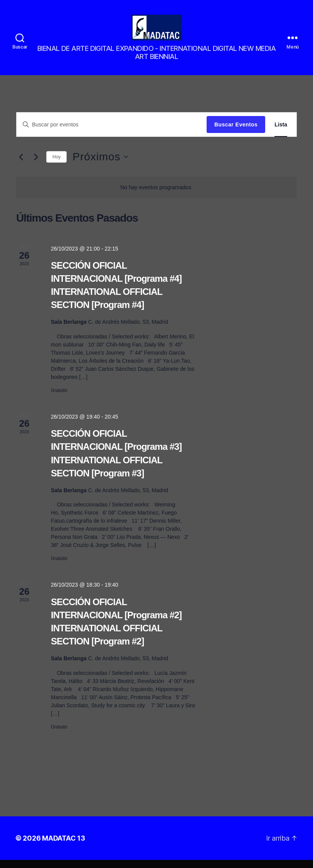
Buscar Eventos (236, 133)
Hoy (56, 165)
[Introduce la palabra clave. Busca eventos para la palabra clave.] (112, 133)
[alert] (156, 196)
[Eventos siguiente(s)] (36, 165)
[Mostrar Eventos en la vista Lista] (281, 133)
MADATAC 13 (63, 846)
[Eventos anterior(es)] (21, 165)
